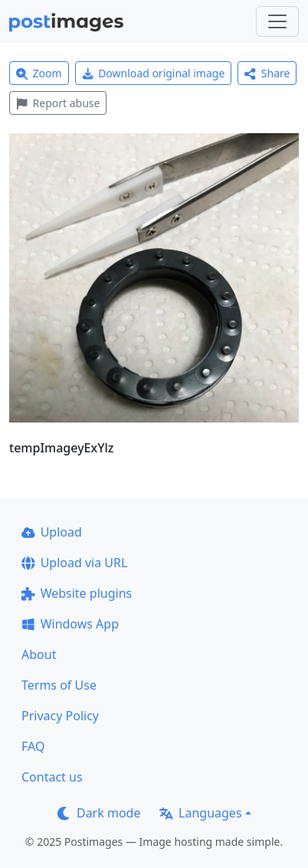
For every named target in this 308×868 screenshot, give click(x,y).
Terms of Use (59, 685)
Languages (200, 813)
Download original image (154, 73)
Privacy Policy (60, 716)
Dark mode (99, 813)
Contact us (52, 777)
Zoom (39, 73)
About (39, 654)
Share (267, 73)
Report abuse (58, 103)
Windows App (70, 624)
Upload (52, 532)
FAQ (33, 746)
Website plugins (77, 593)
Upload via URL (74, 563)
